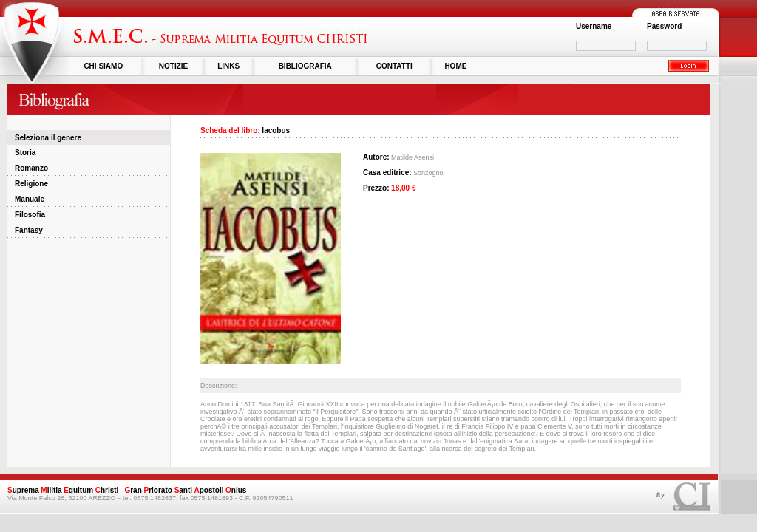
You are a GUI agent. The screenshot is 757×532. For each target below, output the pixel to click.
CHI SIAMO (103, 66)
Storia (25, 153)
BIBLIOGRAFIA (305, 66)
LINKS (228, 66)
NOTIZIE (173, 66)
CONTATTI (394, 66)
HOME (455, 66)
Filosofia (30, 215)
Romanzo (31, 168)
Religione (31, 184)
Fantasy (29, 230)
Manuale (30, 199)
